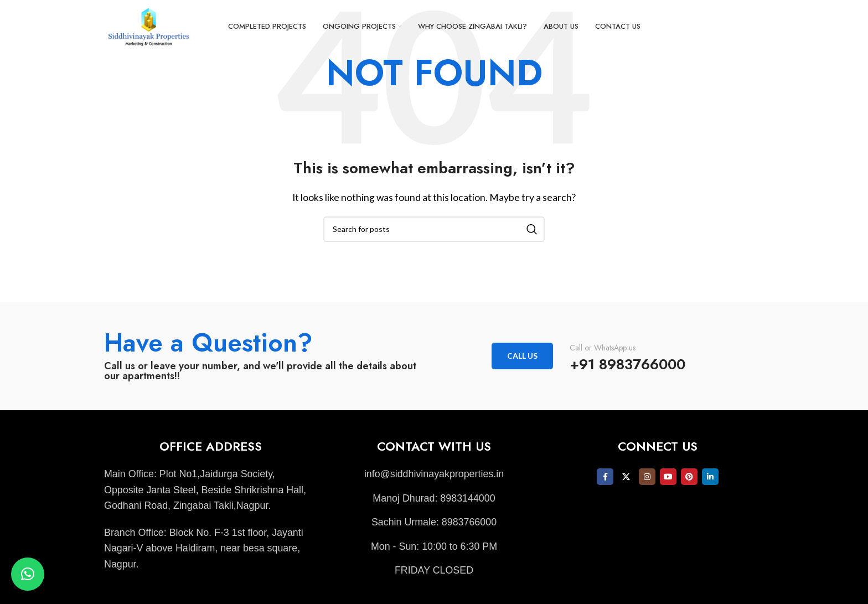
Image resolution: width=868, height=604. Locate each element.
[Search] (434, 229)
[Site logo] (151, 26)
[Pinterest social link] (689, 477)
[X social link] (626, 477)
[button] (28, 574)
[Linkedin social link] (710, 477)
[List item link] (434, 474)
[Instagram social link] (647, 477)
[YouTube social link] (668, 477)
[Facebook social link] (605, 477)
